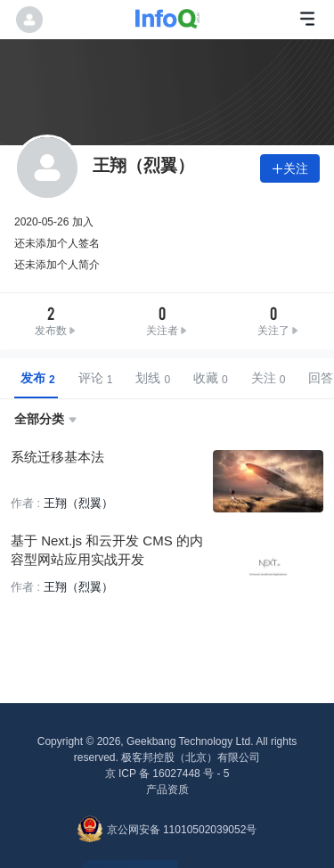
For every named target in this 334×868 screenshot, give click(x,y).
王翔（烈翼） (78, 503)
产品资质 (167, 790)
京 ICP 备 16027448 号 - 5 (167, 774)
